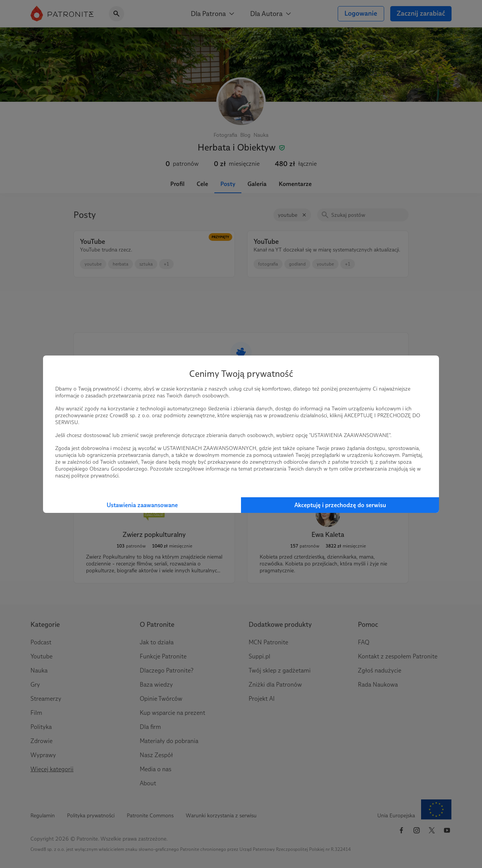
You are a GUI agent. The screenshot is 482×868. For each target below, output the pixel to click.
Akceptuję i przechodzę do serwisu (340, 505)
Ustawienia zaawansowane (142, 505)
